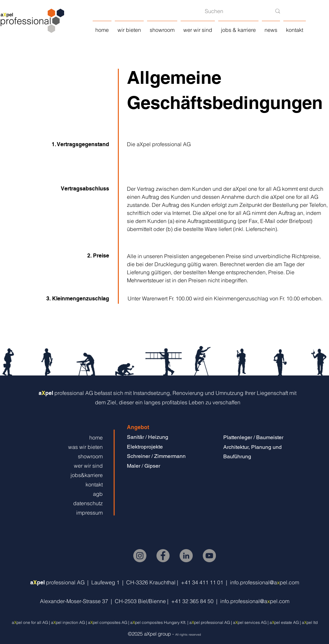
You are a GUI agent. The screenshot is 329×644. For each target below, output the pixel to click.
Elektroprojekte (145, 447)
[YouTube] (209, 556)
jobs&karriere (87, 475)
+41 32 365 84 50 (194, 601)
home (96, 437)
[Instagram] (140, 556)
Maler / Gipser (144, 466)
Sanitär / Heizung (148, 437)
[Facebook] (163, 556)
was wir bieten (85, 447)
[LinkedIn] (186, 556)
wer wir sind (88, 466)
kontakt (94, 484)
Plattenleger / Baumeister (253, 437)
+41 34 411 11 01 (203, 582)
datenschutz (88, 503)
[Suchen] (233, 11)
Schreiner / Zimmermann (156, 456)
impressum (89, 513)
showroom (90, 456)
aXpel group (157, 634)
